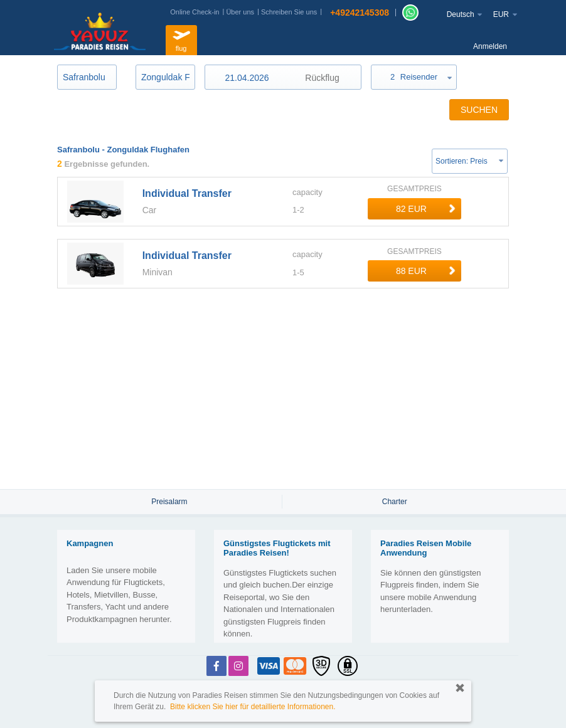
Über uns (240, 12)
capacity (307, 192)
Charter (395, 502)
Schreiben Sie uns (289, 12)
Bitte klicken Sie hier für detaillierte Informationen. (253, 707)
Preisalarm (169, 502)
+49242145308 (360, 13)
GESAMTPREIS (414, 189)
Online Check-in (195, 12)
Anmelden (490, 46)
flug (181, 39)
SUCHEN (479, 110)
